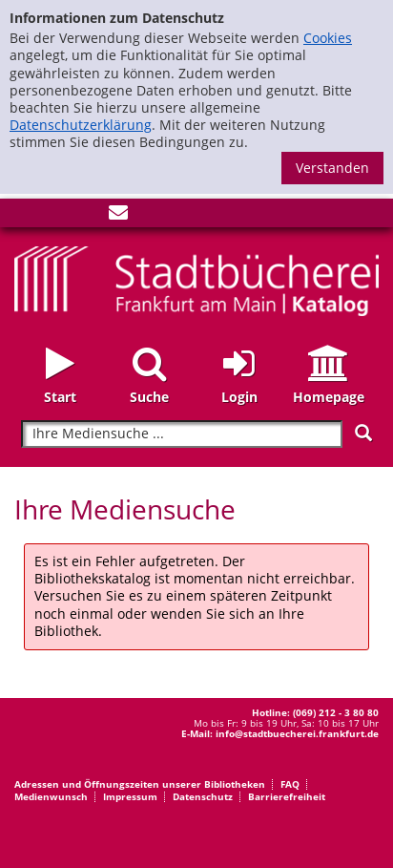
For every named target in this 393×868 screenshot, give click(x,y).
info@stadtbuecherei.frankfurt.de (297, 733)
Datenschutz (203, 796)
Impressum (130, 796)
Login (239, 397)
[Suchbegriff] (181, 434)
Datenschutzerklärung (81, 125)
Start (60, 397)
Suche (149, 397)
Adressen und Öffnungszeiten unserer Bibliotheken (140, 784)
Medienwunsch (51, 796)
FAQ (290, 784)
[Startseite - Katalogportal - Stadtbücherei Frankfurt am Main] (196, 279)
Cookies (328, 38)
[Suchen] (363, 433)
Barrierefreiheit (287, 796)
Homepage (329, 397)
